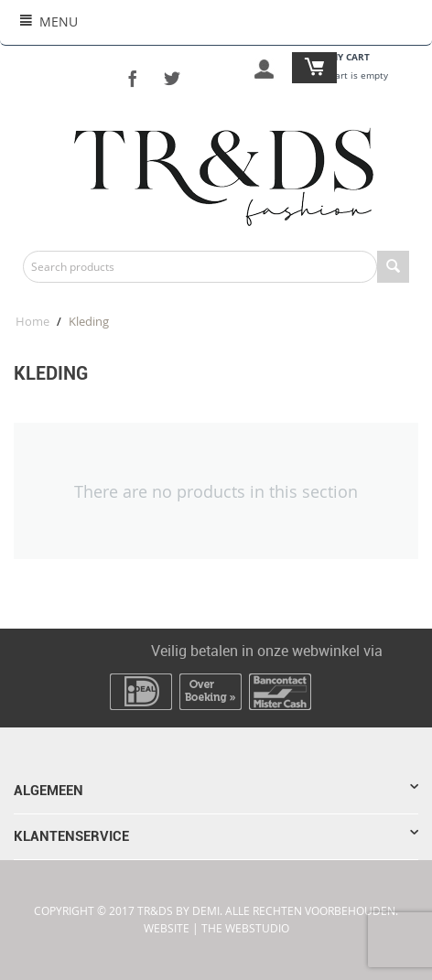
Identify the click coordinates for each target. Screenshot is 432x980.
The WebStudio (245, 928)
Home (32, 321)
